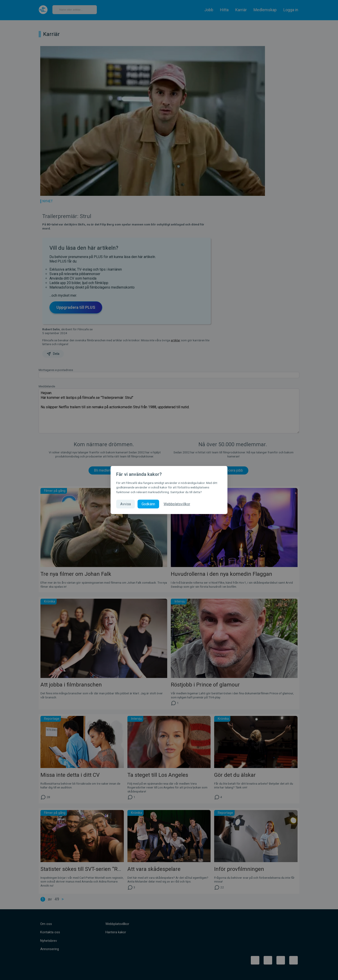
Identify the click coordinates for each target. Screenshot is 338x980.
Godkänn (148, 504)
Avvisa (126, 504)
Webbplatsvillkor (177, 504)
